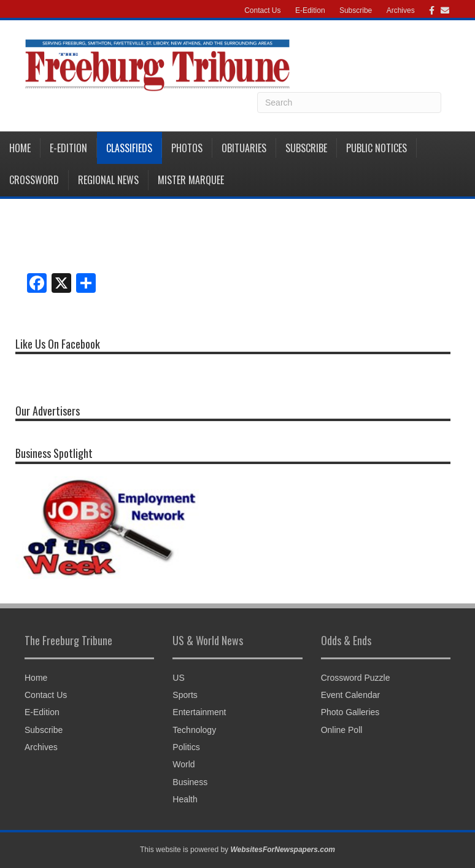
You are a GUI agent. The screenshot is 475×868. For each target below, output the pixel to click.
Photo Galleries (350, 712)
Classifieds (129, 148)
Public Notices (377, 148)
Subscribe (356, 10)
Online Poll (342, 730)
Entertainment (199, 712)
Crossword (34, 180)
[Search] (349, 103)
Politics (186, 747)
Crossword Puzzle (356, 678)
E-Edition (310, 10)
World (183, 764)
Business (190, 782)
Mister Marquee (191, 180)
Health (185, 799)
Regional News (108, 180)
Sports (185, 695)
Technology (194, 730)
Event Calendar (351, 695)
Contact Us (262, 10)
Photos (187, 148)
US (178, 678)
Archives (401, 10)
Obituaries (244, 148)
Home (20, 148)
